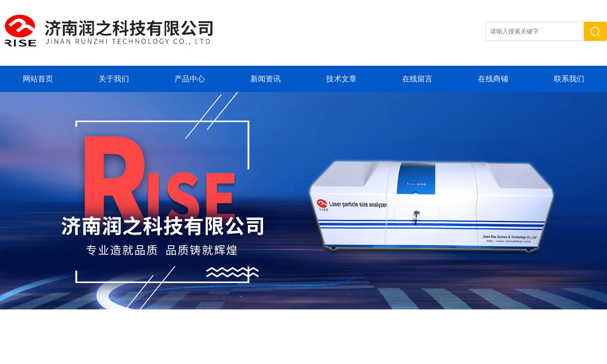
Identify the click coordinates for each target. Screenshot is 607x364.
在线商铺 (493, 79)
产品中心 (190, 79)
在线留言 (417, 79)
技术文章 (341, 79)
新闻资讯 (266, 79)
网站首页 (38, 79)
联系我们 (569, 79)
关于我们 (114, 79)
